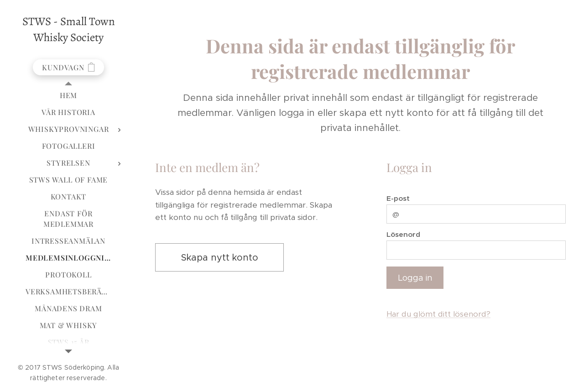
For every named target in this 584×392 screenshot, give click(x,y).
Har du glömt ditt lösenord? (438, 314)
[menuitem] (68, 95)
